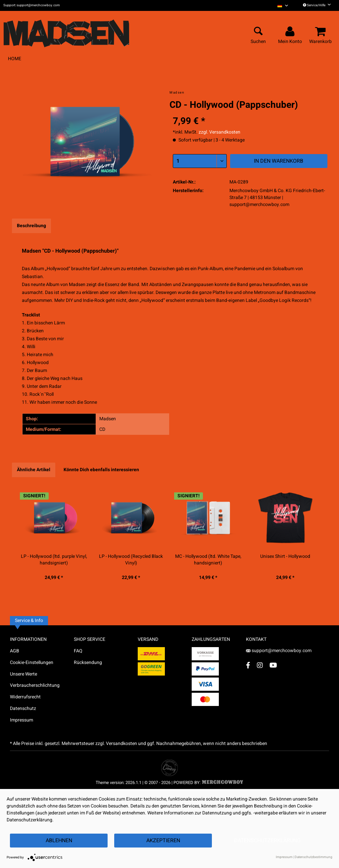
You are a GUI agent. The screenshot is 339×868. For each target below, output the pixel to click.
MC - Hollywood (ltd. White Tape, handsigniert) (208, 560)
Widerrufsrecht (25, 697)
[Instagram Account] (260, 665)
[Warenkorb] (321, 32)
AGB (15, 651)
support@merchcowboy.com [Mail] (279, 651)
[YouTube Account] (273, 665)
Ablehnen (59, 841)
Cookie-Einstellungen (32, 662)
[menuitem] (283, 5)
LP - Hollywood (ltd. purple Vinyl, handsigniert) (54, 560)
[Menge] (200, 161)
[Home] (15, 59)
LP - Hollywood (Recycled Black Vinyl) (131, 560)
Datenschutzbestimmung (314, 857)
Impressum (22, 720)
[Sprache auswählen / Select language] (283, 5)
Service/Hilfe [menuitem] (317, 5)
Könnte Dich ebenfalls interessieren (101, 470)
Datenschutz (23, 708)
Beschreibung (31, 226)
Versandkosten (121, 744)
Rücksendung (88, 662)
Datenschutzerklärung (267, 841)
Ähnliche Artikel (34, 470)
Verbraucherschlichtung (35, 685)
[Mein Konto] (291, 32)
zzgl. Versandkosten (219, 132)
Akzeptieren (163, 841)
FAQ (78, 651)
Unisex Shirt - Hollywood (285, 557)
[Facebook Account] (248, 665)
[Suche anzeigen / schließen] (258, 32)
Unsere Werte (24, 674)
